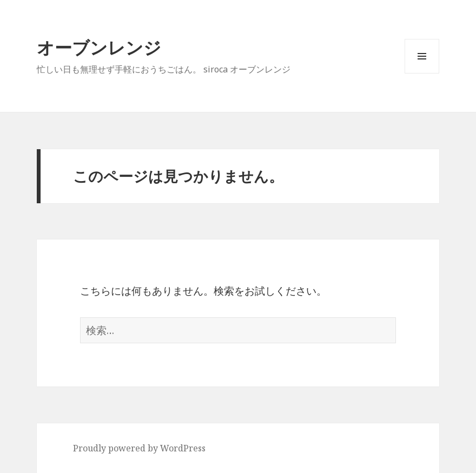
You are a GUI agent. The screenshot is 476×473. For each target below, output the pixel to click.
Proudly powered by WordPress (139, 448)
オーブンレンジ (99, 47)
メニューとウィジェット (422, 73)
